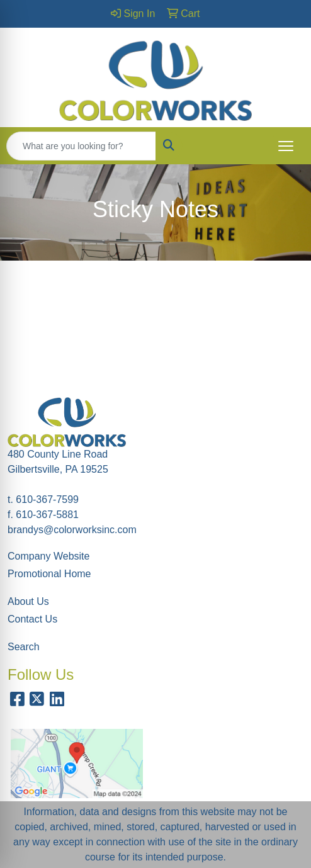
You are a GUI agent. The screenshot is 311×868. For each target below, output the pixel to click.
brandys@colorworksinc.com (72, 530)
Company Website (48, 556)
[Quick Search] (81, 146)
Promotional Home (49, 574)
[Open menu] (286, 146)
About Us (28, 601)
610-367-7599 (47, 499)
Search (24, 647)
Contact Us (32, 619)
